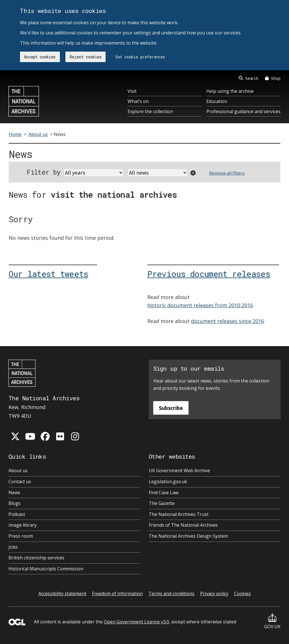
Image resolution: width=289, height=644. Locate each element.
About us (38, 134)
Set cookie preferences (140, 57)
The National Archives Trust (179, 514)
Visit (132, 91)
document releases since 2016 (227, 321)
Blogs (15, 503)
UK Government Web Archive (179, 471)
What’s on (138, 101)
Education (217, 101)
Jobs (13, 547)
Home (15, 134)
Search (249, 78)
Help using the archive (230, 91)
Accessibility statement (62, 594)
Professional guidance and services (243, 111)
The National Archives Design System (188, 536)
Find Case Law (164, 493)
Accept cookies (40, 57)
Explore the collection (150, 111)
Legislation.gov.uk (168, 482)
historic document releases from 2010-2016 (200, 305)
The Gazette (162, 503)
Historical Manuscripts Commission (46, 569)
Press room (21, 536)
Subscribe (171, 408)
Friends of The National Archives (183, 525)
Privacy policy (214, 594)
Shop (273, 78)
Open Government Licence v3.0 (136, 622)
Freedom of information (117, 594)
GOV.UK (272, 622)
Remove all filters (227, 173)
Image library (23, 525)
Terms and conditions (171, 594)
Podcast (17, 514)
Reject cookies (86, 57)
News (14, 493)
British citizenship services (36, 558)
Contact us (20, 482)
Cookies (242, 594)
